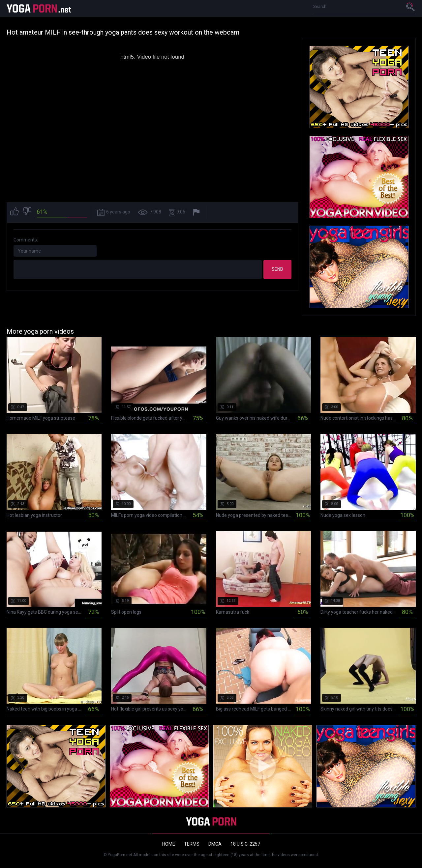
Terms (192, 844)
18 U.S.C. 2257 (245, 844)
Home (169, 844)
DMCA (215, 844)
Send (277, 269)
